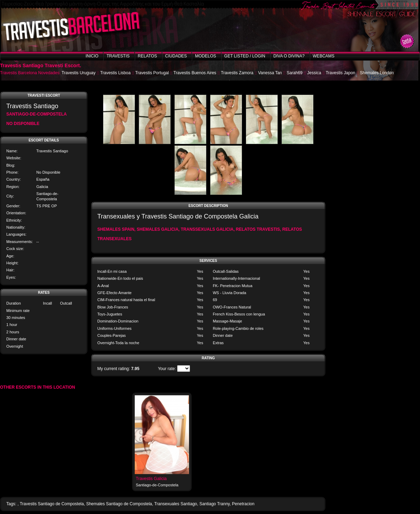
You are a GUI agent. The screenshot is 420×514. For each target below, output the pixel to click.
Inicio (92, 56)
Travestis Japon (341, 73)
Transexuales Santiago (176, 504)
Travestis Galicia (151, 479)
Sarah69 (295, 73)
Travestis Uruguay (79, 73)
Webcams (324, 56)
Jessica (314, 73)
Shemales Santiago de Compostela (119, 504)
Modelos (205, 56)
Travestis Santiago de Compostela (52, 504)
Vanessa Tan (270, 73)
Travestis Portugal (152, 73)
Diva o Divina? (289, 56)
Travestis (118, 56)
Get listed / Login (245, 56)
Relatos (148, 56)
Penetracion (243, 504)
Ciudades (176, 56)
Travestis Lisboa (115, 73)
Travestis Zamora (237, 73)
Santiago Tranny (215, 504)
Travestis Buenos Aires (195, 73)
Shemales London (377, 73)
